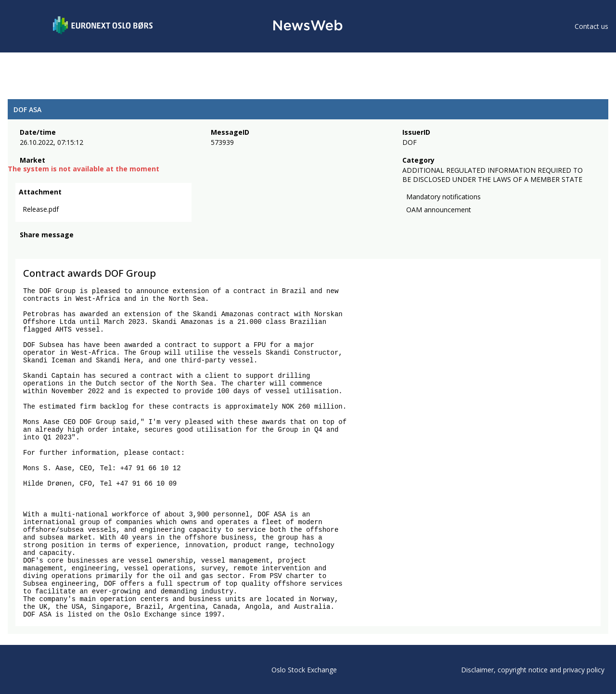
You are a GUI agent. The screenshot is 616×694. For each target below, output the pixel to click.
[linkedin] (58, 248)
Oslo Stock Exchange (304, 670)
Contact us (591, 26)
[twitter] (40, 248)
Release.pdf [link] (41, 209)
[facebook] (25, 248)
